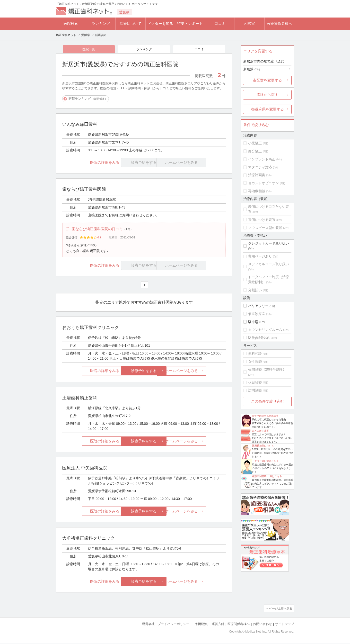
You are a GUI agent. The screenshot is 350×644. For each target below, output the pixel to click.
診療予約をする (144, 372)
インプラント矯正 (262, 159)
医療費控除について (263, 446)
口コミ (220, 23)
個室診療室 (257, 314)
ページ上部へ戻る (280, 609)
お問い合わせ (262, 625)
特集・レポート (190, 23)
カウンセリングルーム (265, 330)
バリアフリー (258, 306)
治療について (131, 23)
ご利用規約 (200, 625)
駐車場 (253, 322)
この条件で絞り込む (267, 401)
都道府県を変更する (267, 109)
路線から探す (267, 95)
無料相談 (255, 354)
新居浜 (252, 69)
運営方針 (218, 625)
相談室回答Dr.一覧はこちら (267, 476)
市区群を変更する (267, 80)
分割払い (255, 290)
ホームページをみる (199, 372)
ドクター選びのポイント (265, 461)
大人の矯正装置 (260, 431)
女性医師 (255, 362)
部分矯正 (255, 151)
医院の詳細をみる (89, 163)
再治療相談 (257, 191)
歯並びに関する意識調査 (265, 416)
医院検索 (71, 23)
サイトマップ (285, 625)
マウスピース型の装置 (265, 228)
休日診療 (255, 382)
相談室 (249, 23)
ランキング (101, 23)
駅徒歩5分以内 (259, 338)
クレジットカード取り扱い (269, 243)
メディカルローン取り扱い (269, 264)
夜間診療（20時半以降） (267, 369)
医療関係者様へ (279, 23)
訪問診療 (255, 390)
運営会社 (148, 625)
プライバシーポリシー (174, 625)
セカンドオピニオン (263, 183)
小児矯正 (255, 143)
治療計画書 (257, 175)
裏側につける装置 (262, 220)
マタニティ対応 (260, 167)
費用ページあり (260, 256)
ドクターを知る (160, 23)
